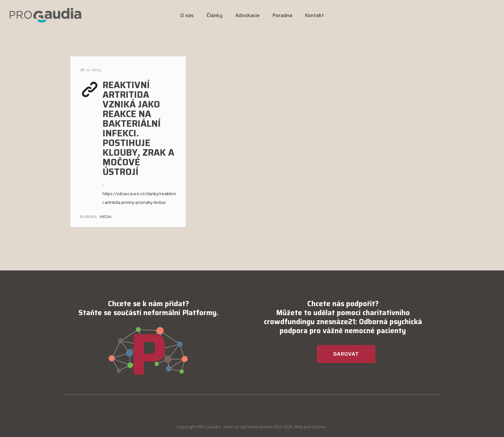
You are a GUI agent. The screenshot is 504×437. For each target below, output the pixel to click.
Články (215, 15)
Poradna (282, 15)
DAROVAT (346, 354)
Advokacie (248, 15)
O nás (187, 15)
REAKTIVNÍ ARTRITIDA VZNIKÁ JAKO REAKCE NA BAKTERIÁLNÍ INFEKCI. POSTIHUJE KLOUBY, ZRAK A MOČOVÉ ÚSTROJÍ (138, 128)
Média (105, 217)
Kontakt (315, 15)
